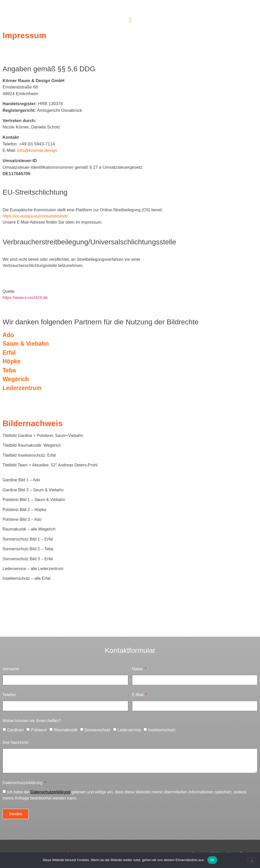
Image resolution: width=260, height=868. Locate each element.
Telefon (9, 695)
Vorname (11, 669)
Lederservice (129, 730)
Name (138, 669)
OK (212, 860)
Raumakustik (66, 730)
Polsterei (39, 730)
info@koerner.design (37, 150)
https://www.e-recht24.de (25, 298)
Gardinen (15, 730)
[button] (130, 20)
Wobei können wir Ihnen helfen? (32, 721)
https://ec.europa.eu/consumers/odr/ (35, 216)
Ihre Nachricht (15, 743)
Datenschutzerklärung (23, 783)
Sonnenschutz (97, 730)
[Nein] (252, 860)
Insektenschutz (162, 730)
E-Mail (138, 695)
